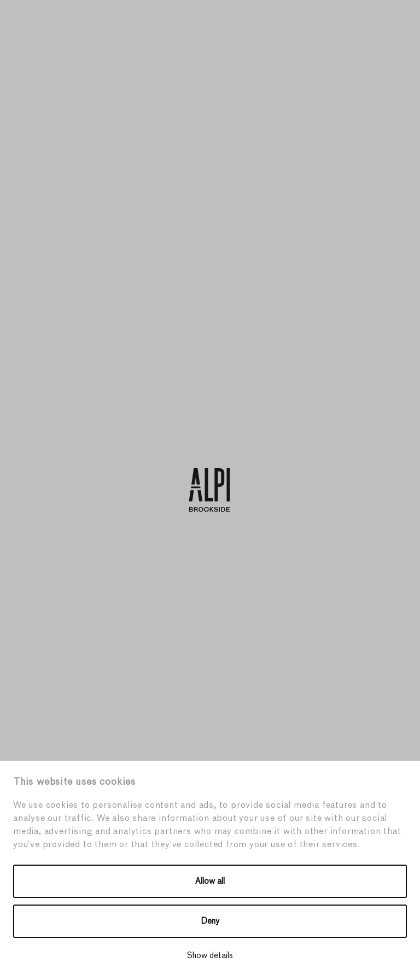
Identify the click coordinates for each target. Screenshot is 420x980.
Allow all (210, 881)
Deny (210, 921)
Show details (210, 956)
